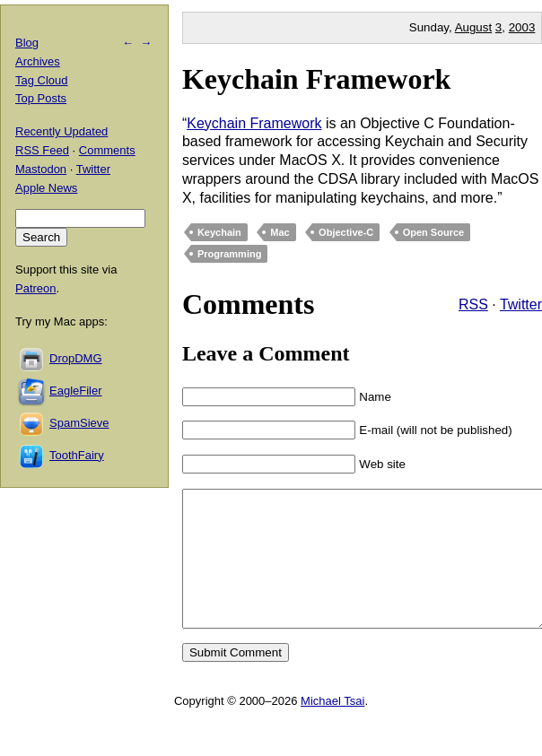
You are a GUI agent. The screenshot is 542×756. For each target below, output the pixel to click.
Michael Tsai (332, 728)
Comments (107, 150)
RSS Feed (42, 150)
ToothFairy (77, 455)
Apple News (46, 188)
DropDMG (76, 358)
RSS (473, 304)
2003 (522, 27)
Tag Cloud (42, 80)
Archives (38, 61)
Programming (230, 254)
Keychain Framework (317, 79)
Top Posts (41, 98)
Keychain (219, 232)
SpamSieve (79, 423)
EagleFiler (76, 391)
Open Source (433, 232)
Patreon (36, 288)
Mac (280, 232)
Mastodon (41, 169)
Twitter (521, 304)
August (474, 27)
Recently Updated (61, 131)
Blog (27, 43)
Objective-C (346, 232)
